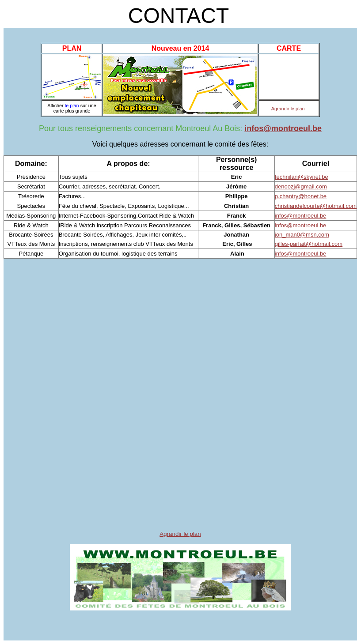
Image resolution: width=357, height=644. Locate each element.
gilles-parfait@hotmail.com (309, 244)
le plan (72, 105)
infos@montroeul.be (283, 128)
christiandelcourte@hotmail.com (316, 206)
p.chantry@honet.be (301, 196)
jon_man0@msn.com (302, 235)
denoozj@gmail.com (301, 186)
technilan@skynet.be (302, 177)
